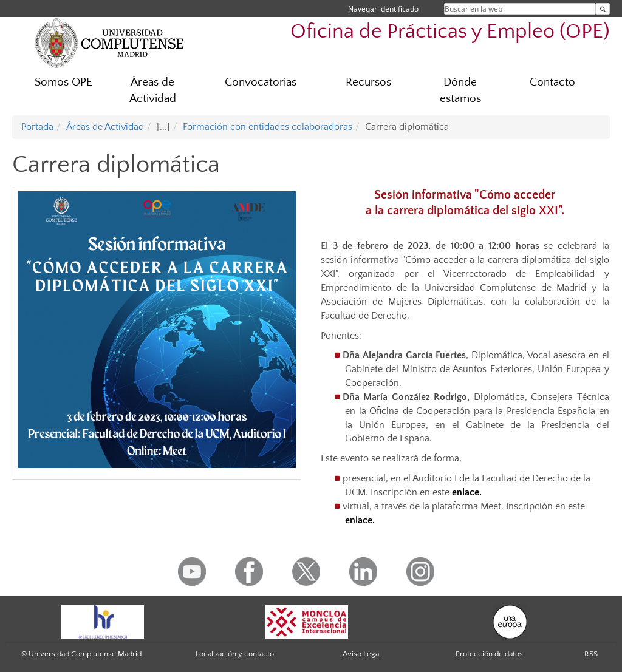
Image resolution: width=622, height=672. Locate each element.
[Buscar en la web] (603, 9)
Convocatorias (261, 82)
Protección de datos (489, 654)
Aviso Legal (362, 654)
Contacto (552, 82)
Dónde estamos (460, 90)
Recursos (368, 82)
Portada (37, 127)
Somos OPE (63, 82)
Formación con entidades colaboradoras (268, 127)
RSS (591, 654)
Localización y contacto (235, 654)
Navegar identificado (383, 9)
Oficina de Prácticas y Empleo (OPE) (450, 32)
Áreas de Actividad (153, 90)
